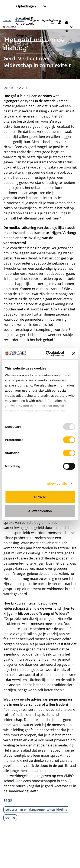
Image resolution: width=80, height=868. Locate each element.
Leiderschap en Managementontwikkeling (36, 809)
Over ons (24, 35)
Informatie (25, 48)
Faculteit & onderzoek (25, 21)
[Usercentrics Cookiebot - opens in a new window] (48, 354)
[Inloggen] (60, 23)
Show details (57, 484)
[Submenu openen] (43, 6)
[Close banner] (74, 353)
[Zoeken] (52, 23)
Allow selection (40, 511)
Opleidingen (26, 6)
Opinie (9, 88)
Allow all (40, 497)
